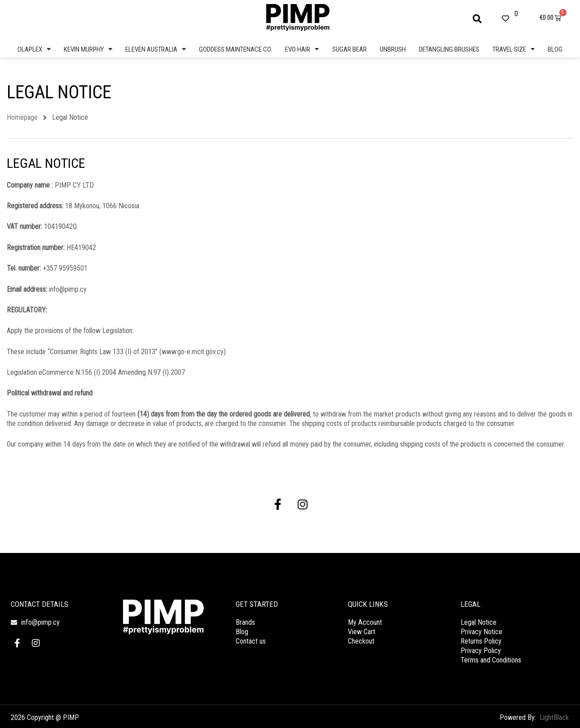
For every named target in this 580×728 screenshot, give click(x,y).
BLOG (555, 49)
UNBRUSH (393, 49)
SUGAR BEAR (349, 49)
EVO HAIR (302, 49)
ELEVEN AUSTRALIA (156, 49)
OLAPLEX (34, 49)
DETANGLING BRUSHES (449, 49)
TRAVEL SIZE (514, 49)
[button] (477, 19)
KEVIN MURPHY (88, 49)
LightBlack (554, 717)
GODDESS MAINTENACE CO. (235, 49)
